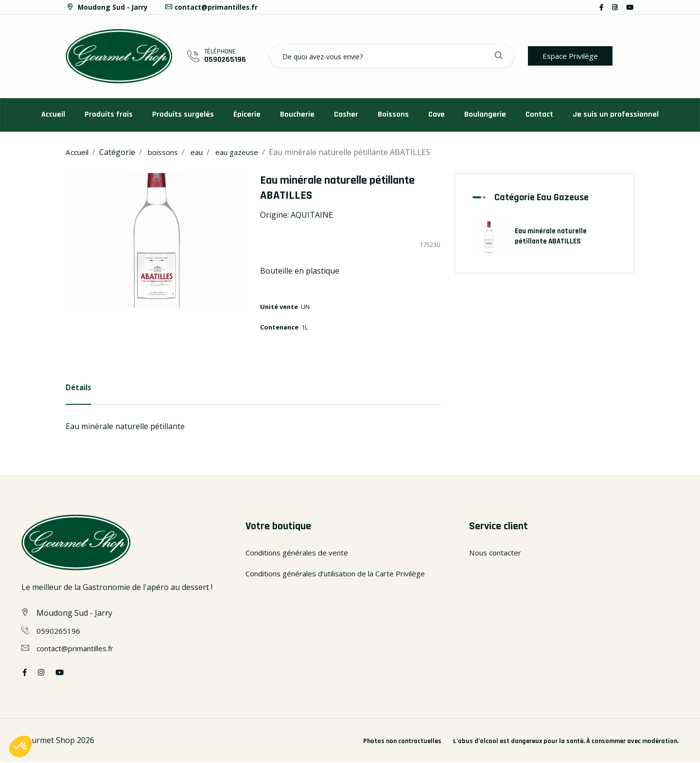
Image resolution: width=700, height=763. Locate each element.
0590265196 (225, 60)
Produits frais (109, 114)
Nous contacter (497, 553)
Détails (79, 388)
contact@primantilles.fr (213, 7)
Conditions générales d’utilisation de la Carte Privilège (344, 574)
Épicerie (247, 114)
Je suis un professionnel (616, 114)
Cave (437, 114)
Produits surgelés (183, 114)
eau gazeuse (245, 152)
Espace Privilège (572, 56)
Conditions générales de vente (301, 553)
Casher (346, 114)
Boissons (393, 114)
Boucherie (297, 114)
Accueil (53, 114)
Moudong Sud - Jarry (107, 7)
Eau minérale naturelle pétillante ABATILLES (552, 235)
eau (202, 152)
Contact (539, 114)
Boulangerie (485, 114)
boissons (166, 152)
